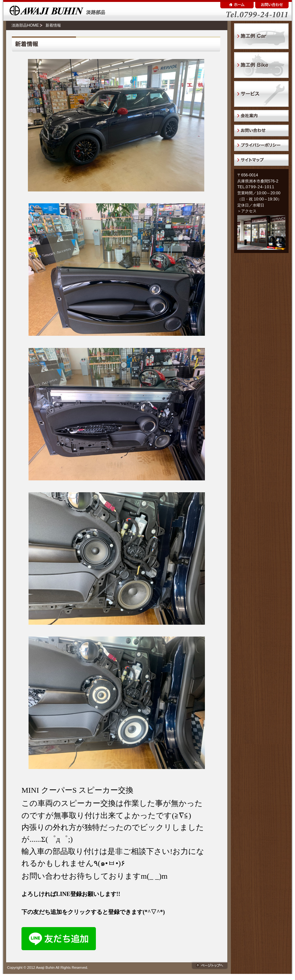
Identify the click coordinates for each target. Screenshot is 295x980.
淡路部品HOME (25, 25)
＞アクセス (247, 211)
